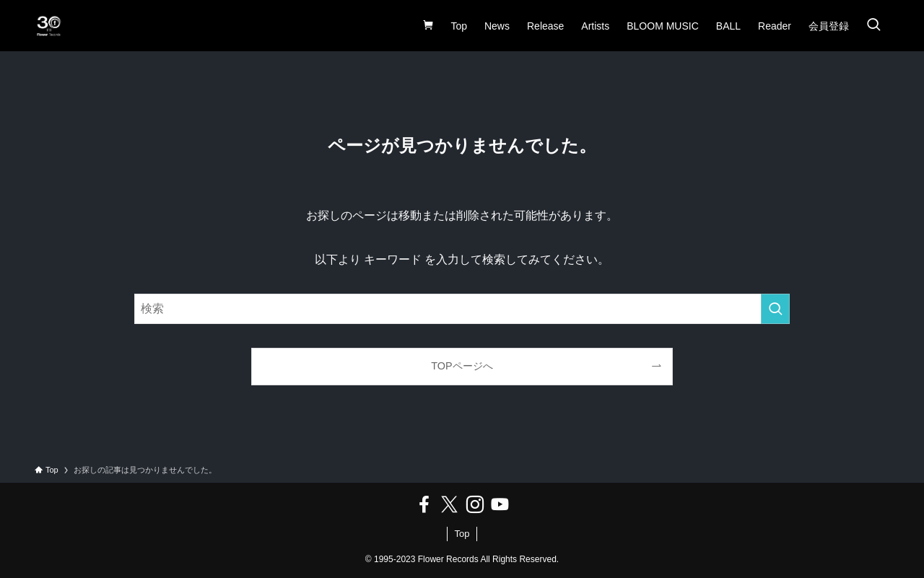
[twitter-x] (449, 505)
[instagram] (475, 505)
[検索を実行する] (775, 309)
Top (462, 534)
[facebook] (424, 505)
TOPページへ (462, 366)
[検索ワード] (462, 309)
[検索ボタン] (873, 26)
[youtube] (500, 505)
